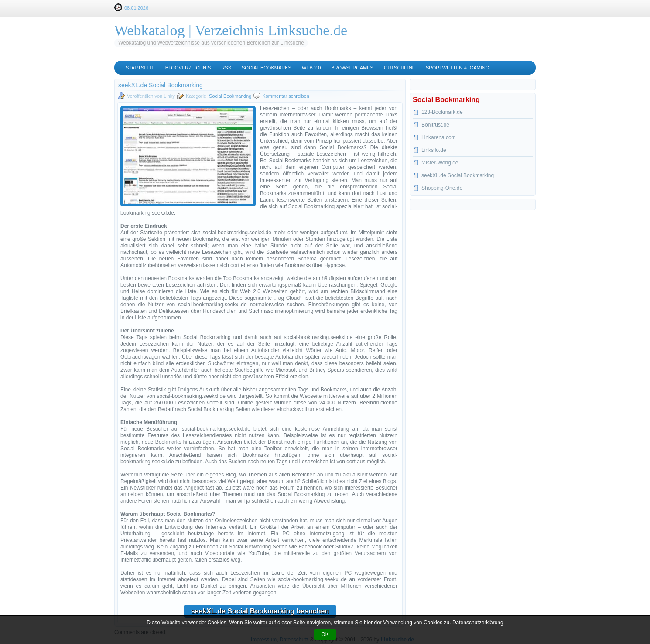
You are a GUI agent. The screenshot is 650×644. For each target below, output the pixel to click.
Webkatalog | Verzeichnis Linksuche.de (231, 30)
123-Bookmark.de (442, 112)
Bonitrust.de (435, 125)
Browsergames (352, 68)
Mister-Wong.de (440, 163)
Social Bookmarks (267, 68)
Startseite (140, 68)
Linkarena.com (439, 137)
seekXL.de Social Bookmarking (458, 175)
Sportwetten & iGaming (457, 68)
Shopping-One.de (442, 188)
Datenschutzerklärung (478, 623)
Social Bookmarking (230, 96)
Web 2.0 (311, 68)
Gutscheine (400, 68)
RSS (226, 68)
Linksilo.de (434, 150)
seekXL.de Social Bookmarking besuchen (260, 611)
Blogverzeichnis (188, 68)
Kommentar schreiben (286, 96)
